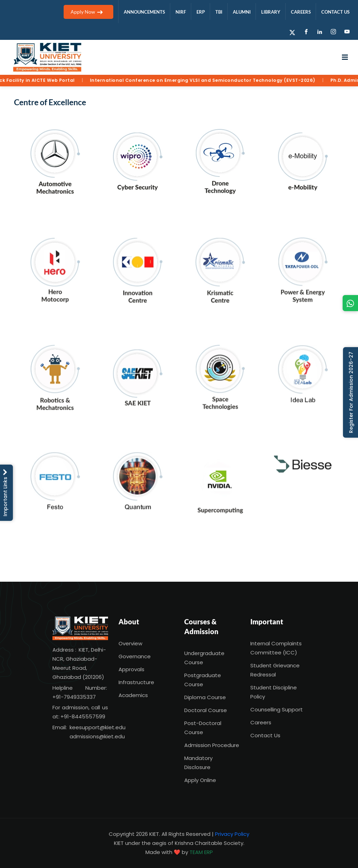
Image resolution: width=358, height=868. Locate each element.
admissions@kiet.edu (97, 736)
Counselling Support (277, 709)
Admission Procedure (212, 745)
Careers (261, 722)
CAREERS (301, 12)
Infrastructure (136, 682)
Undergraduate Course (204, 658)
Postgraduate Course (203, 680)
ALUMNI (242, 12)
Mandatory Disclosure (198, 763)
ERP (201, 12)
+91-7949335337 (74, 697)
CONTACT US (335, 12)
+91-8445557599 (83, 716)
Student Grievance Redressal (275, 670)
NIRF (181, 12)
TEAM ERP (201, 852)
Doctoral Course (206, 710)
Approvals (131, 669)
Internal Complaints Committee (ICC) (276, 648)
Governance (135, 656)
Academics (133, 695)
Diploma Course (205, 697)
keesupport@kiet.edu (98, 727)
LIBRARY (271, 12)
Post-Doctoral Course (203, 728)
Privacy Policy (232, 834)
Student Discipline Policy (274, 692)
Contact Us (265, 735)
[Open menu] (345, 57)
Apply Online (200, 780)
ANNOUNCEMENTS (144, 12)
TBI (219, 12)
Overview (130, 643)
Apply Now (88, 12)
